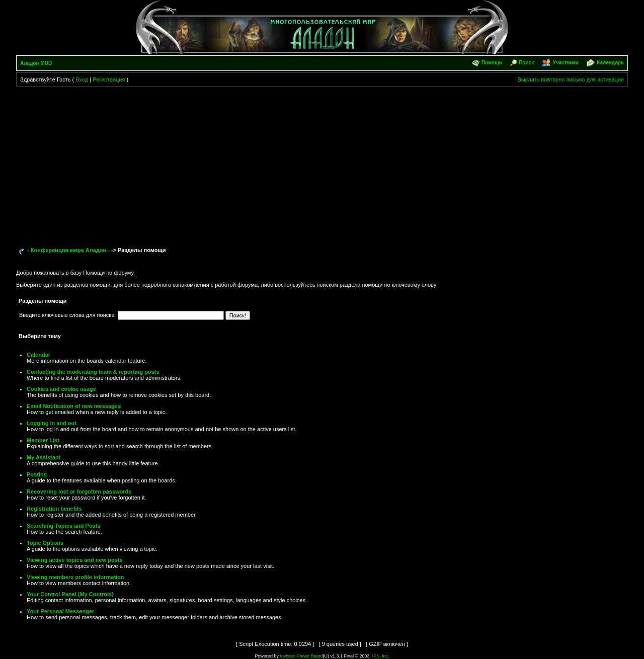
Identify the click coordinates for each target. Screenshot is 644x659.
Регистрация (109, 79)
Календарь (610, 63)
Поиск (526, 63)
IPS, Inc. (381, 656)
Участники (565, 63)
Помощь (492, 63)
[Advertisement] (322, 162)
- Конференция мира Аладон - (68, 250)
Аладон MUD (36, 63)
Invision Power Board (301, 656)
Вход (82, 79)
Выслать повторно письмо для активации (571, 79)
